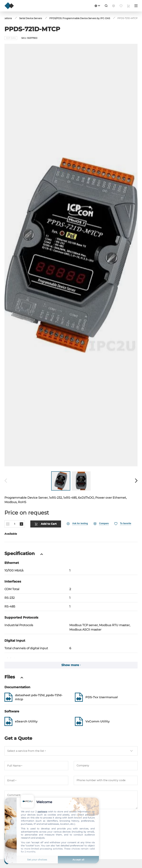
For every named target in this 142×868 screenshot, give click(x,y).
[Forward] (136, 481)
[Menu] (136, 6)
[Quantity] (15, 524)
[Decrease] (8, 524)
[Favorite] (123, 524)
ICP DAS (11, 38)
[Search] (106, 6)
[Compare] (101, 524)
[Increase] (21, 524)
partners (42, 812)
